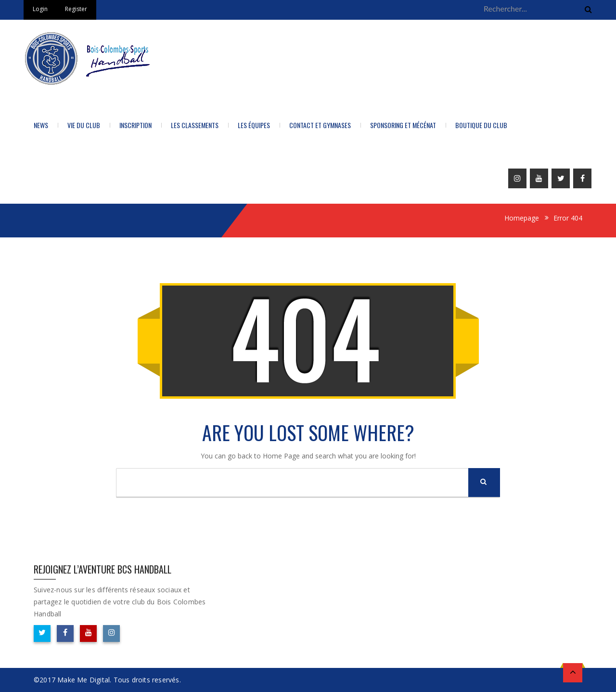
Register (76, 9)
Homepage (522, 218)
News (41, 125)
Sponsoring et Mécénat (403, 125)
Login (40, 9)
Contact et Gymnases (320, 125)
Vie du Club (84, 125)
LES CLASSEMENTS (195, 125)
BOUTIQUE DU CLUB (481, 125)
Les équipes (254, 125)
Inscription (135, 125)
